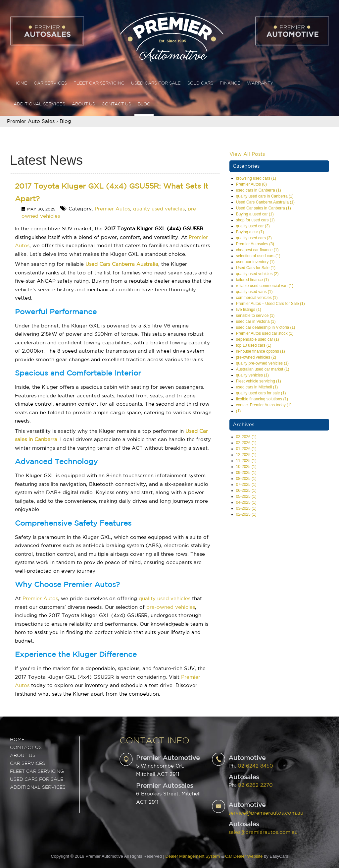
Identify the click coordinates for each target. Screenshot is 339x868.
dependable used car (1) (258, 339)
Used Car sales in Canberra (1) (264, 208)
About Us (83, 104)
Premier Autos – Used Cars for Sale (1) (270, 304)
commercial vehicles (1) (257, 298)
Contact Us (116, 104)
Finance (230, 83)
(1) (239, 411)
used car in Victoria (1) (256, 321)
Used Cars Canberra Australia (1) (265, 202)
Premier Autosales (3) (255, 244)
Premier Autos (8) (251, 184)
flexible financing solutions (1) (262, 399)
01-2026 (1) (246, 449)
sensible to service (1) (255, 316)
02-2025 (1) (246, 514)
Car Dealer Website (244, 856)
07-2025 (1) (246, 485)
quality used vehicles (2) (257, 274)
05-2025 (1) (246, 496)
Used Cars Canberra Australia (122, 264)
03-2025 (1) (246, 508)
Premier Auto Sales (31, 121)
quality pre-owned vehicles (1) (262, 363)
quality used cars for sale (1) (261, 393)
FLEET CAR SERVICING (37, 772)
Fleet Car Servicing (99, 83)
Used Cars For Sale (156, 83)
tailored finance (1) (252, 280)
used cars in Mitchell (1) (257, 387)
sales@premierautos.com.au (263, 832)
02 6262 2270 (255, 785)
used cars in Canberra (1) (259, 190)
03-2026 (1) (246, 437)
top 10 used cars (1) (254, 345)
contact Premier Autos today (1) (264, 405)
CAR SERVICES (27, 764)
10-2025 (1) (246, 467)
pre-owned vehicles (171, 607)
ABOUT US (23, 756)
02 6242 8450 (255, 766)
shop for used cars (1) (255, 220)
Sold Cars (200, 83)
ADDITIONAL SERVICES (38, 787)
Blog (144, 104)
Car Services (50, 83)
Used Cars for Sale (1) (256, 268)
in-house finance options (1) (261, 351)
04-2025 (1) (246, 502)
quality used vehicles (159, 209)
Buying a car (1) (250, 232)
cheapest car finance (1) (257, 250)
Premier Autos (112, 209)
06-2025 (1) (246, 491)
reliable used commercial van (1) (265, 286)
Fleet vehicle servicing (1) (259, 381)
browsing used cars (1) (256, 178)
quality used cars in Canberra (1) (265, 196)
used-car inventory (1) (255, 262)
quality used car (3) (253, 226)
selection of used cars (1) (258, 256)
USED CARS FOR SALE (37, 780)
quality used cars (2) (254, 238)
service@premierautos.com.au (266, 813)
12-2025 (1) (246, 455)
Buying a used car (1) (255, 214)
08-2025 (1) (246, 479)
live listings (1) (249, 310)
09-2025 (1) (246, 473)
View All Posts (247, 154)
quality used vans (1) (254, 292)
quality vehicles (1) (252, 375)
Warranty (260, 83)
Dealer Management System (193, 856)
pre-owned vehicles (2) (256, 357)
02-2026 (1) (246, 443)
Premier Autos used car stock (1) (265, 333)
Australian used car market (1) (263, 369)
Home (20, 83)
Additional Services (39, 104)
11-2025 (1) (246, 461)
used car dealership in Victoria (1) (266, 327)
